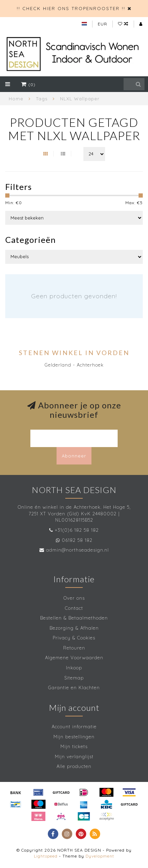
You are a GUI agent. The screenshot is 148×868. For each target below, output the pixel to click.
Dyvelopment (100, 856)
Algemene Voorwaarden (74, 658)
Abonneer (74, 456)
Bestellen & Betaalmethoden (74, 618)
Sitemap (74, 678)
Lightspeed (46, 856)
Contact (74, 608)
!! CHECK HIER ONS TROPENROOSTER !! (71, 8)
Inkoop (74, 668)
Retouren (74, 648)
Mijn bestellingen (74, 737)
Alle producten (74, 766)
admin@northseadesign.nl (77, 550)
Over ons (74, 598)
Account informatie (74, 727)
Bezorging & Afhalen (74, 628)
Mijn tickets (74, 746)
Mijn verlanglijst (74, 756)
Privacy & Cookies (74, 638)
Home (16, 99)
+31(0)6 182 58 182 (77, 530)
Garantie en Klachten (74, 688)
